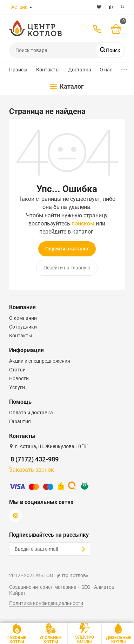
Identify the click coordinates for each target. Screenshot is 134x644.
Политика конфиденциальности (46, 603)
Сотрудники (23, 327)
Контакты (48, 70)
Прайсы (18, 70)
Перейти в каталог (67, 249)
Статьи (17, 370)
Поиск (113, 50)
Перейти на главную (67, 268)
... (124, 68)
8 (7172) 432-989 (35, 459)
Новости (19, 378)
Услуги (17, 387)
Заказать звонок (32, 470)
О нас (106, 70)
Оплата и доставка (31, 413)
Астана (19, 7)
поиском (83, 224)
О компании (23, 318)
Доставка (80, 70)
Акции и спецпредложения (40, 361)
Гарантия (20, 421)
